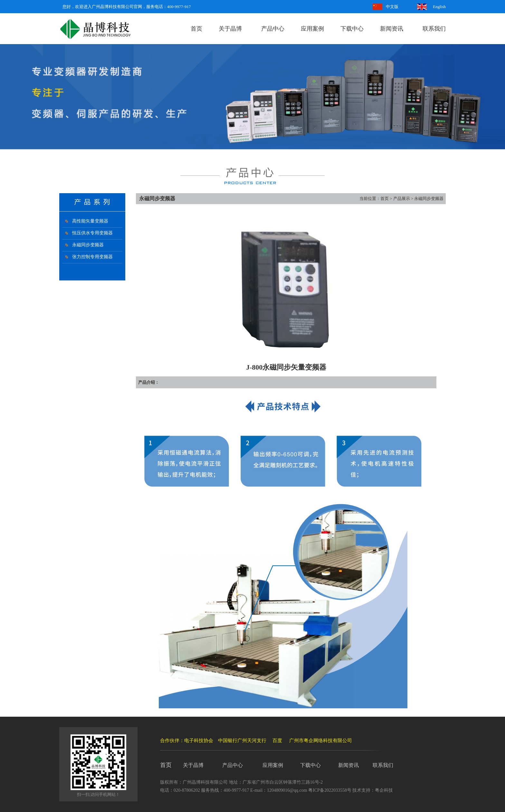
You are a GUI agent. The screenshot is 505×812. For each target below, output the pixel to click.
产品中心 (273, 29)
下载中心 (352, 29)
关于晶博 (230, 29)
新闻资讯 (392, 29)
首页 (196, 29)
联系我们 (434, 29)
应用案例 (312, 29)
